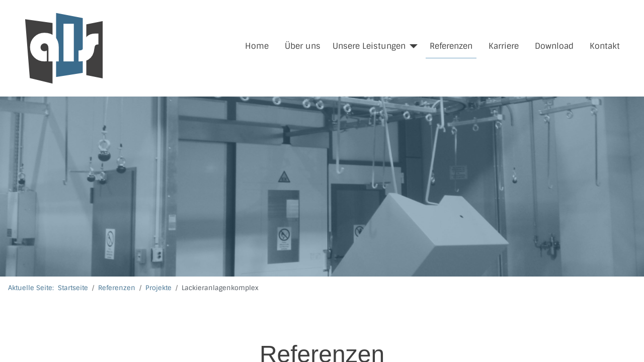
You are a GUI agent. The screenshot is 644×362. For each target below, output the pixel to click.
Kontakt (605, 46)
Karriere (504, 46)
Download (554, 46)
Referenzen (451, 46)
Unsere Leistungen (369, 46)
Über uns (303, 46)
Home (257, 46)
